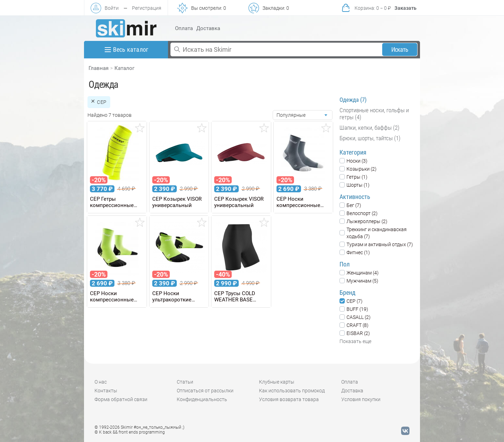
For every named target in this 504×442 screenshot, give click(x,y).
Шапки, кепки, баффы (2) (369, 128)
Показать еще (355, 341)
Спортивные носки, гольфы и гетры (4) (374, 114)
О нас (101, 382)
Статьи (185, 382)
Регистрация (147, 8)
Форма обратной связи (121, 399)
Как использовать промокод (292, 391)
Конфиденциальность (202, 399)
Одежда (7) (353, 100)
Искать (400, 49)
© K (130, 432)
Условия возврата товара (289, 399)
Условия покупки (361, 399)
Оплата (184, 28)
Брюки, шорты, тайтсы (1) (370, 138)
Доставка (208, 28)
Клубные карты (277, 382)
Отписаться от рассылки (205, 391)
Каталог (124, 68)
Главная (99, 68)
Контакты (106, 391)
